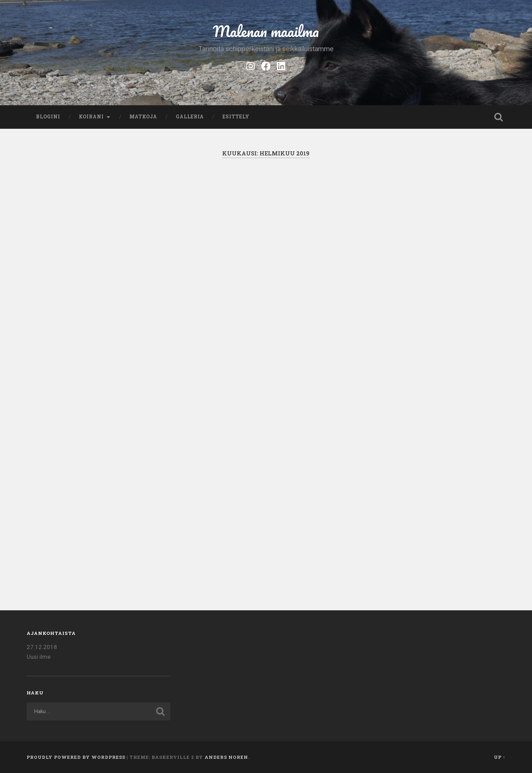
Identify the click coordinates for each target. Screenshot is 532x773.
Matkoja (143, 117)
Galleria (190, 117)
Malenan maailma (266, 31)
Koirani (91, 117)
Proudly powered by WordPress (76, 757)
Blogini (48, 117)
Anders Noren (226, 757)
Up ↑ (500, 757)
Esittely (236, 117)
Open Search (498, 117)
